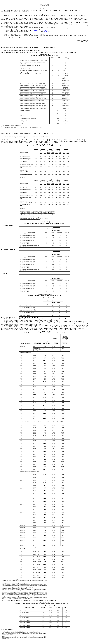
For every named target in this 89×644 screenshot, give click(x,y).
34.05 (45, 32)
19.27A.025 (35, 30)
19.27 (32, 32)
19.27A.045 (43, 30)
